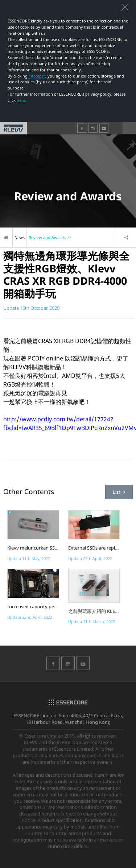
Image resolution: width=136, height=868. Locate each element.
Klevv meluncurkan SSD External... (33, 548)
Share (126, 237)
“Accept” (37, 76)
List (119, 492)
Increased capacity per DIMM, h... (33, 607)
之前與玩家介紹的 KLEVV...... (94, 611)
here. (22, 100)
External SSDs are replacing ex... (94, 548)
